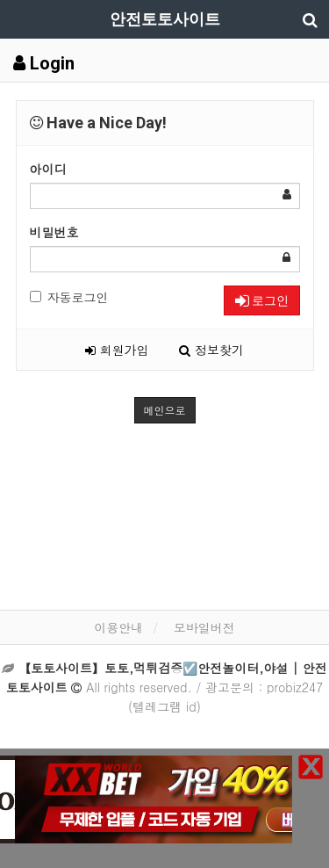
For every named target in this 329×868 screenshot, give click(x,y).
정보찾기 (211, 350)
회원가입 (117, 350)
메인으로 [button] (165, 410)
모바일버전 (204, 627)
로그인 (262, 300)
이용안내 (118, 627)
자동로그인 (69, 297)
